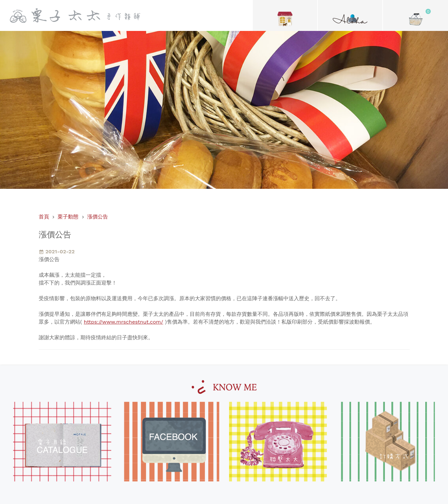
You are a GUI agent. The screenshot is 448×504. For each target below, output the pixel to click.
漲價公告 (98, 217)
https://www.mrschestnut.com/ (124, 322)
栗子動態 (68, 217)
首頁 (44, 217)
